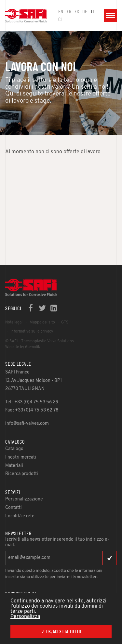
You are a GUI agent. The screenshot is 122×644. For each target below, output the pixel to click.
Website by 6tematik (23, 347)
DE (85, 12)
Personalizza (25, 617)
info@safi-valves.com (27, 424)
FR (69, 12)
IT (93, 12)
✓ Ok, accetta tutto (61, 632)
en (61, 12)
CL (61, 19)
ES (77, 12)
